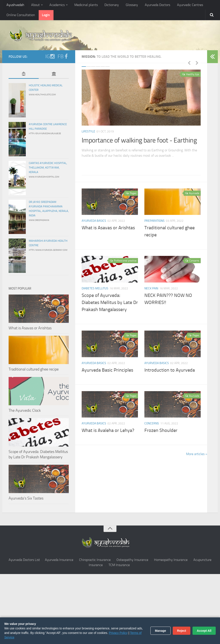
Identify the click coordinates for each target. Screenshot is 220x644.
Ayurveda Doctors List (24, 561)
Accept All (204, 631)
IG (50, 58)
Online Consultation (21, 16)
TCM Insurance (119, 566)
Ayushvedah (15, 5)
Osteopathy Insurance (132, 561)
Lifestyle (88, 133)
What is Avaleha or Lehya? (108, 432)
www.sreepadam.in (39, 222)
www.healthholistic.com (42, 96)
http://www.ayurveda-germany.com (48, 251)
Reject (182, 631)
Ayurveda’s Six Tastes (26, 500)
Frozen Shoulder (161, 432)
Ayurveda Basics (94, 222)
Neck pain (151, 290)
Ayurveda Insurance (59, 561)
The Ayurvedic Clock (25, 412)
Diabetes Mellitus (95, 290)
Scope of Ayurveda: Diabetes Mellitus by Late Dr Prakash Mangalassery (110, 304)
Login (45, 16)
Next (197, 64)
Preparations (154, 222)
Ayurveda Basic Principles (107, 371)
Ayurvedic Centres (184, 5)
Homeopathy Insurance (171, 561)
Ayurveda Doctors (153, 5)
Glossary (128, 5)
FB (63, 58)
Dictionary (109, 5)
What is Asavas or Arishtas (108, 229)
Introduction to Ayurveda (170, 371)
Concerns (152, 425)
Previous (189, 64)
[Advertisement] (110, 610)
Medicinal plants (84, 5)
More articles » (197, 455)
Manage (160, 631)
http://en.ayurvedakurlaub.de (45, 135)
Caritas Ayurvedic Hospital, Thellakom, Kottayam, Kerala (48, 169)
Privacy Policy (118, 633)
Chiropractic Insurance (95, 561)
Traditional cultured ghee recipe (34, 371)
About (34, 5)
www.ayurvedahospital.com (44, 178)
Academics (55, 5)
